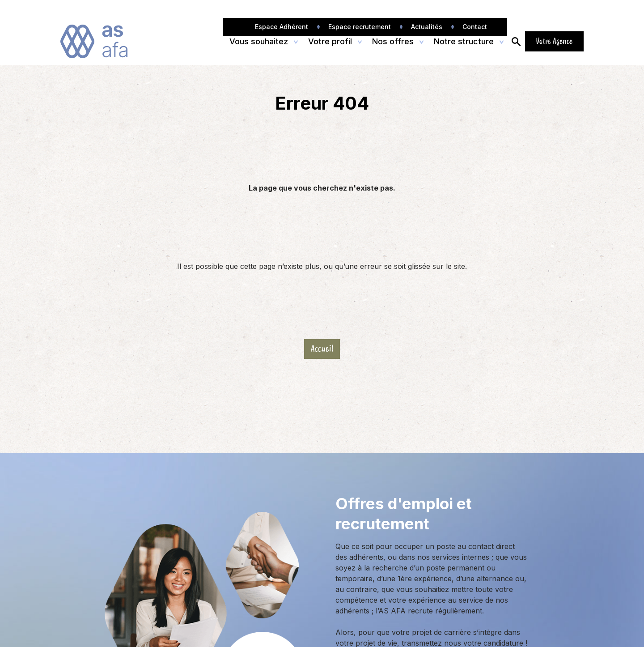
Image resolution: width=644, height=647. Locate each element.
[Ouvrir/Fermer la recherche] (516, 41)
